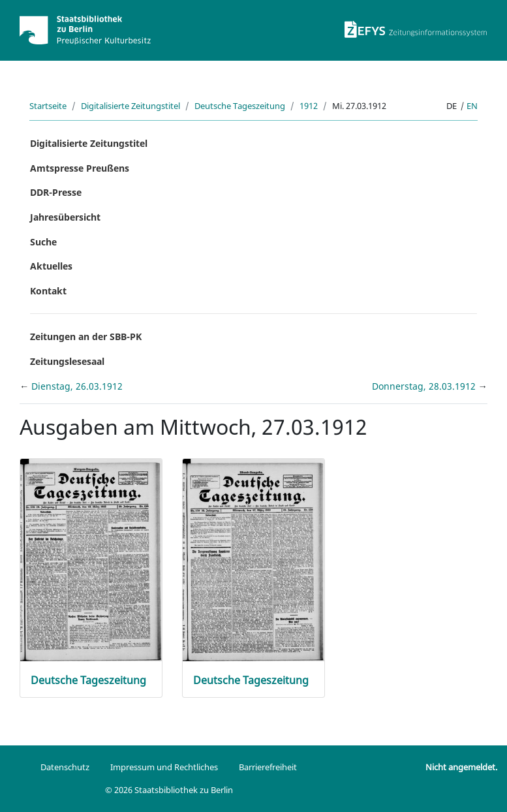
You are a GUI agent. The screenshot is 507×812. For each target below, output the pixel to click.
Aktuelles (51, 266)
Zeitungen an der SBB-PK (86, 336)
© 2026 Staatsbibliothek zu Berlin (169, 790)
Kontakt (48, 291)
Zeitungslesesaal (67, 361)
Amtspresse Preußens (80, 168)
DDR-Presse (56, 192)
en (472, 106)
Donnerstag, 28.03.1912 (425, 386)
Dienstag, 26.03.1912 (77, 386)
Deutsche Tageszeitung (240, 106)
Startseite (48, 106)
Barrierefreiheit (268, 767)
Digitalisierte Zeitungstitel (131, 106)
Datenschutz (65, 767)
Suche (43, 242)
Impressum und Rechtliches (164, 767)
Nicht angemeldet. (461, 767)
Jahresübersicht (65, 217)
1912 (309, 106)
